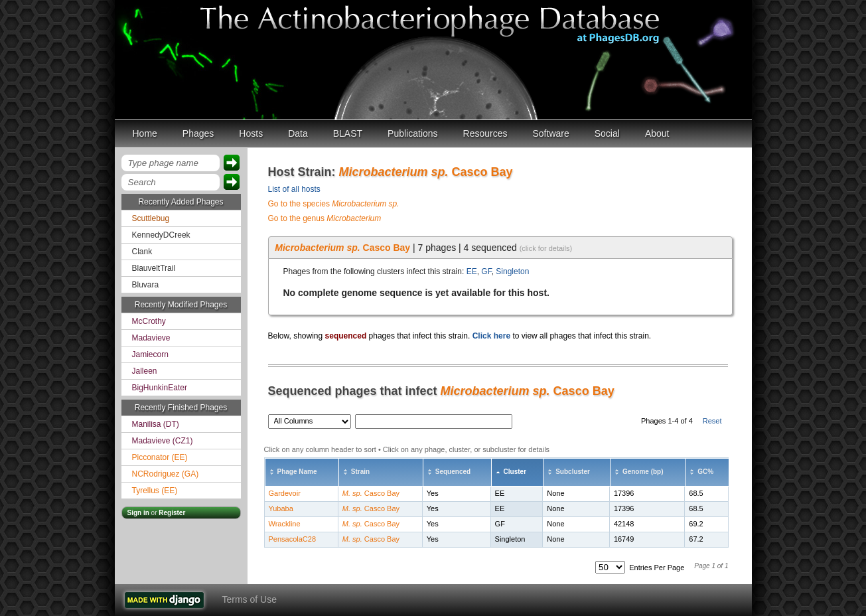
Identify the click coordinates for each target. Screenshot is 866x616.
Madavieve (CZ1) (163, 441)
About (657, 133)
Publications (413, 133)
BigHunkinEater (160, 388)
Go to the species (334, 204)
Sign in (138, 513)
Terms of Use (250, 599)
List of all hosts (294, 189)
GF (486, 271)
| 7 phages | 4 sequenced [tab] (423, 248)
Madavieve (151, 338)
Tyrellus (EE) (155, 491)
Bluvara (146, 285)
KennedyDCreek (161, 235)
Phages (198, 133)
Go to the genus (325, 218)
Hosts (251, 133)
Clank (142, 252)
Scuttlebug (151, 218)
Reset (712, 421)
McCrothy (149, 321)
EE (472, 271)
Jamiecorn (150, 354)
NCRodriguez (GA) (166, 474)
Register (172, 513)
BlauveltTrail (154, 268)
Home (145, 133)
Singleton (512, 271)
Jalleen (145, 371)
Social (607, 133)
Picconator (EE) (160, 457)
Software (551, 133)
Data (298, 133)
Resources (485, 133)
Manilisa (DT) (156, 424)
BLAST (348, 133)
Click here (491, 336)
